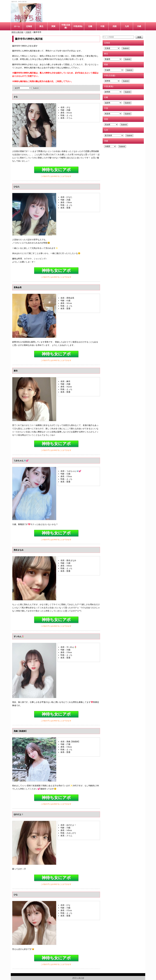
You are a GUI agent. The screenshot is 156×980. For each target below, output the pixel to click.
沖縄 (139, 26)
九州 (127, 26)
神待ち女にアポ (56, 170)
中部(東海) (78, 26)
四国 (115, 26)
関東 (53, 26)
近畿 (90, 26)
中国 (102, 26)
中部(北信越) (66, 26)
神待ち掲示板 (78, 978)
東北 (41, 26)
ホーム (17, 26)
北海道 (29, 26)
